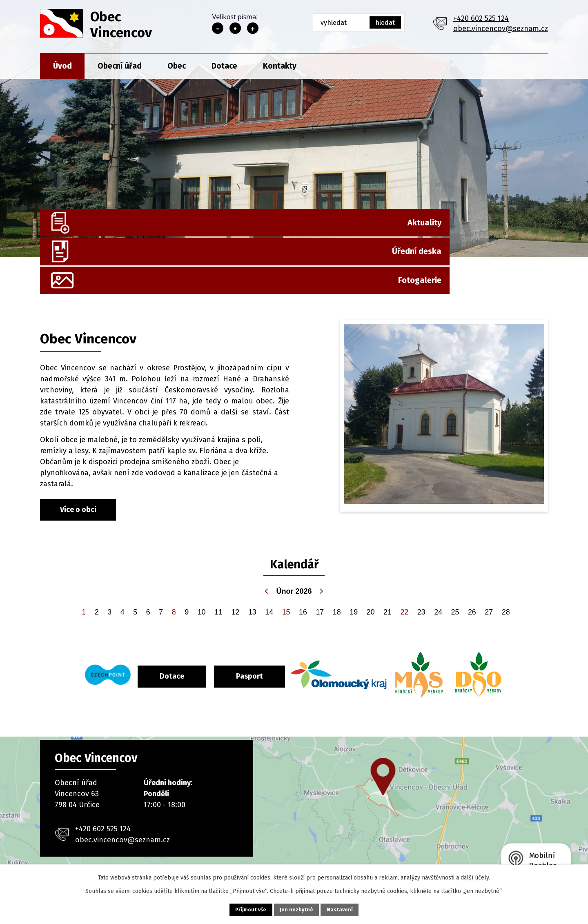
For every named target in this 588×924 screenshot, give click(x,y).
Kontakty (280, 66)
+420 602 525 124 (481, 18)
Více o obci (78, 473)
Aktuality (147, 233)
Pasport (283, 638)
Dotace (224, 66)
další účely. (475, 876)
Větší (253, 28)
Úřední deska (321, 233)
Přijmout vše (239, 909)
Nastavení (353, 909)
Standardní (235, 28)
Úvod (62, 66)
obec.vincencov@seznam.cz (501, 29)
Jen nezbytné (297, 909)
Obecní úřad (120, 66)
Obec (177, 66)
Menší (218, 28)
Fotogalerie (510, 233)
